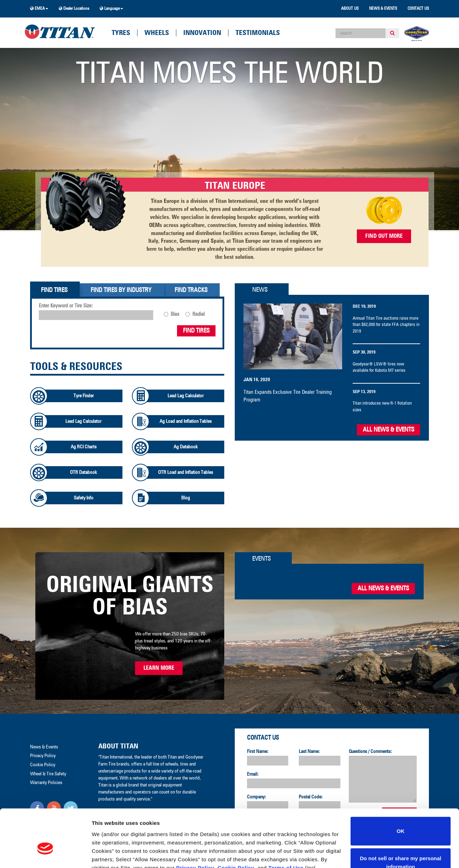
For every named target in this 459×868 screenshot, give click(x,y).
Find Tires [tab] (54, 290)
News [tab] (260, 290)
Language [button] (111, 9)
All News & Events (389, 430)
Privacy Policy (195, 827)
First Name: (258, 752)
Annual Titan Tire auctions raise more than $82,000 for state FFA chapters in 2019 (386, 325)
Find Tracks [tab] (191, 290)
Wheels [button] (157, 33)
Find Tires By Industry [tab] (121, 290)
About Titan (118, 746)
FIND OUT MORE (384, 236)
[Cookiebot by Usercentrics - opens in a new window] (45, 854)
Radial (199, 314)
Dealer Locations (74, 9)
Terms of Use (286, 827)
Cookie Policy (236, 827)
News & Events (383, 9)
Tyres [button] (121, 33)
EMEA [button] (39, 9)
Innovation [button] (202, 33)
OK (401, 790)
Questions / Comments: (370, 752)
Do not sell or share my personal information (401, 821)
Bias (175, 314)
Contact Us (418, 9)
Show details (108, 854)
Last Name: (309, 752)
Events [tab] (262, 559)
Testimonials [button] (258, 33)
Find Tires (196, 331)
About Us (350, 9)
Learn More (159, 668)
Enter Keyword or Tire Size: (66, 306)
